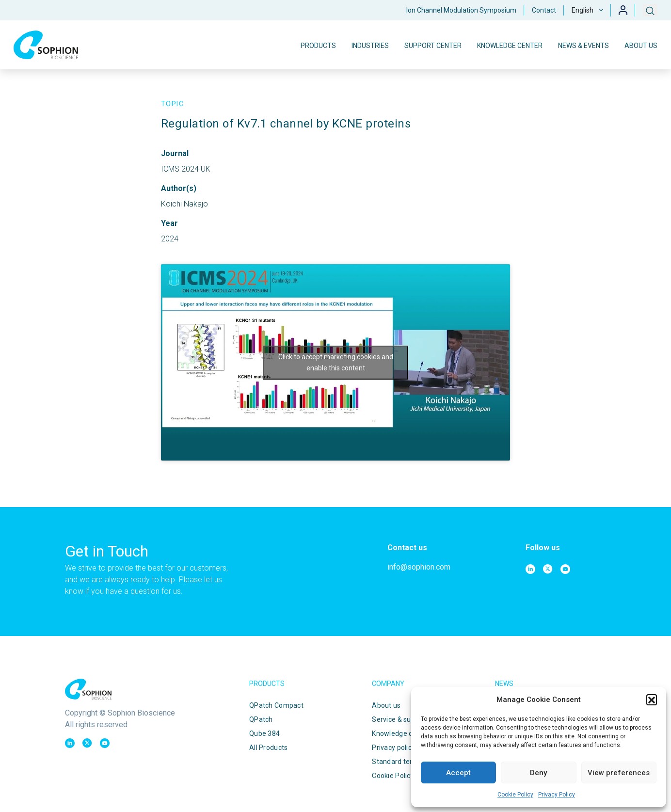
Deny (538, 773)
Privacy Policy (557, 795)
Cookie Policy (515, 795)
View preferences (619, 773)
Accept (458, 773)
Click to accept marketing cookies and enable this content (336, 362)
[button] (652, 700)
